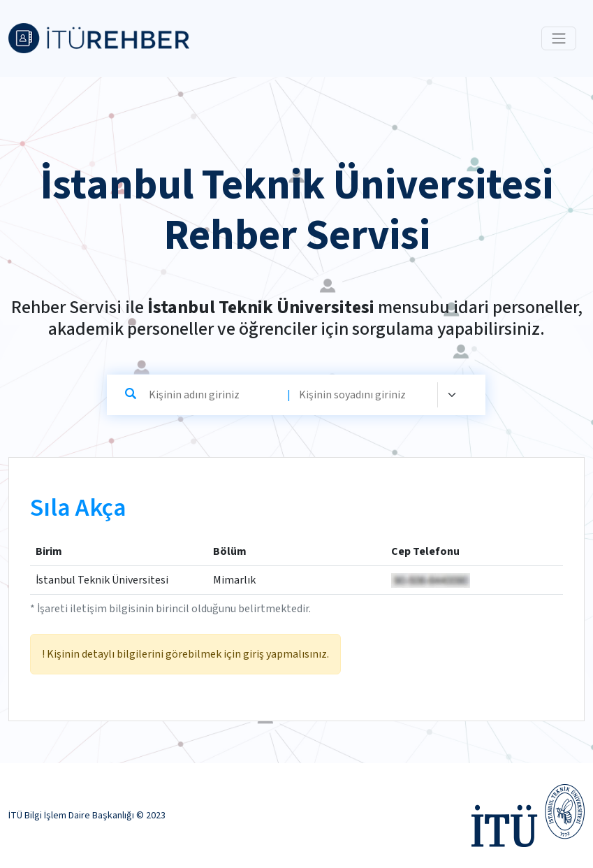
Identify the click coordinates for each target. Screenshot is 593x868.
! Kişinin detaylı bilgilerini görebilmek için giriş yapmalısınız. (185, 654)
